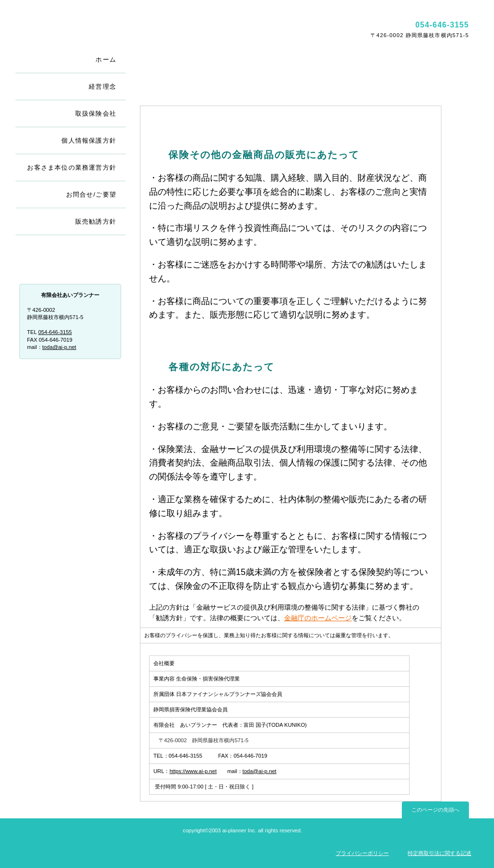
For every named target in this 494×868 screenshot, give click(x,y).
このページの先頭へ (435, 810)
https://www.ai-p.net (193, 771)
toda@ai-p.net (260, 771)
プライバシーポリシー (362, 853)
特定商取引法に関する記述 (439, 853)
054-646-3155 (55, 332)
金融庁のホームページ (318, 618)
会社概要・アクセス (71, 261)
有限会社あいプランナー (130, 29)
